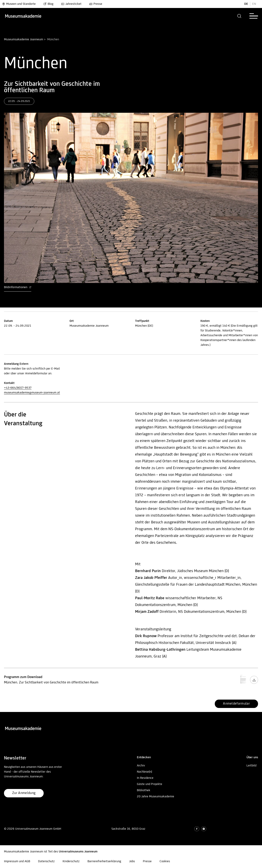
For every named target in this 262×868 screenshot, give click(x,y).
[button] (239, 16)
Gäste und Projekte (150, 784)
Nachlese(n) (144, 772)
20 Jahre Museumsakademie (156, 797)
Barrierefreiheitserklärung (104, 861)
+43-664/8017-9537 (18, 388)
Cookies (165, 861)
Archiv (141, 766)
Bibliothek (144, 790)
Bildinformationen (18, 287)
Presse (96, 4)
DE (246, 4)
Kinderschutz (71, 861)
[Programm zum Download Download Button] (254, 683)
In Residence (145, 778)
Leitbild (251, 766)
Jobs (132, 861)
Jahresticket (71, 4)
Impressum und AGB (17, 861)
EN (254, 4)
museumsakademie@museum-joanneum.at (32, 393)
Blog (48, 4)
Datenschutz (46, 861)
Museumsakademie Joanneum (24, 40)
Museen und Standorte (19, 4)
